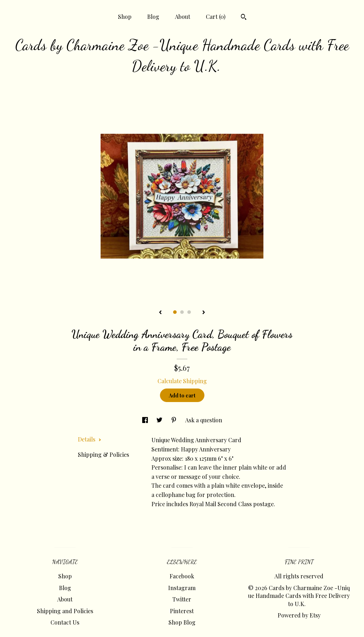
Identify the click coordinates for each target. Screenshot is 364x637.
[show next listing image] (204, 313)
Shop (125, 17)
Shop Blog (182, 622)
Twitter (182, 599)
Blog (153, 17)
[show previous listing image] (160, 313)
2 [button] (182, 312)
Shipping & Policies (103, 454)
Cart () (216, 17)
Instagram (182, 588)
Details (90, 439)
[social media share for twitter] (160, 420)
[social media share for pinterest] (175, 420)
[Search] (244, 18)
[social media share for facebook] (146, 420)
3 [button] (189, 312)
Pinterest (182, 611)
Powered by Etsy (299, 615)
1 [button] (175, 312)
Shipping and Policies (65, 611)
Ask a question (204, 420)
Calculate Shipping (182, 381)
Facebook (182, 576)
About (183, 17)
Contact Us (65, 622)
